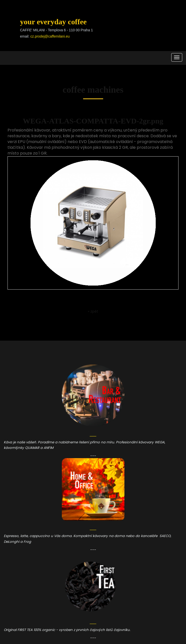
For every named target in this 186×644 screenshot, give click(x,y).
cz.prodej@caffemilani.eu (50, 36)
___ (93, 454)
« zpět (93, 311)
